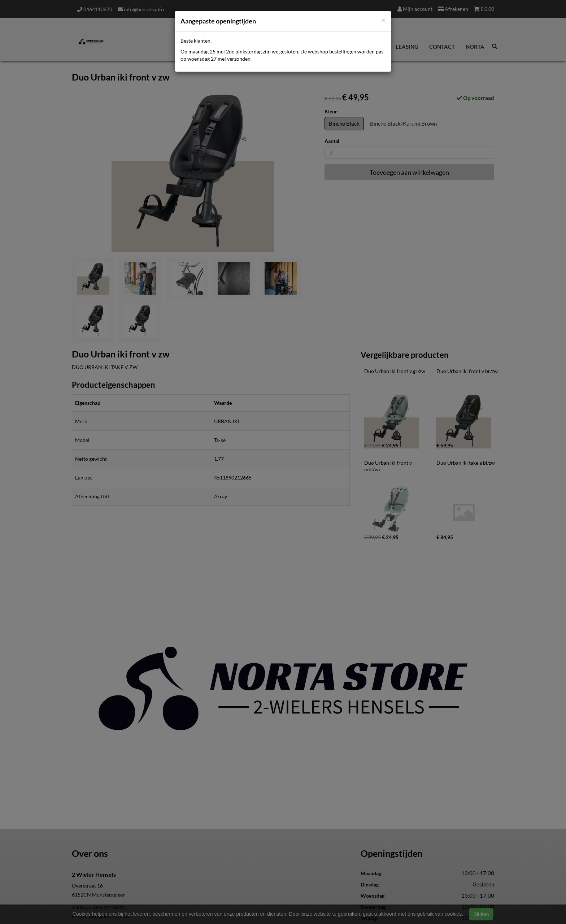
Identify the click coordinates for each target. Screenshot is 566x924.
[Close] (383, 20)
